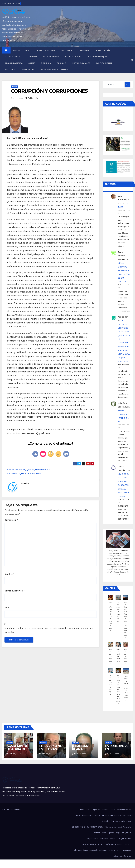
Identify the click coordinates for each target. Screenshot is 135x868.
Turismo (61, 63)
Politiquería (33, 98)
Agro (28, 50)
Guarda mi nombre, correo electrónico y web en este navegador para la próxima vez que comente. (49, 630)
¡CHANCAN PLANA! (80, 748)
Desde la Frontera (124, 810)
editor (27, 483)
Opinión (33, 57)
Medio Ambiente (14, 57)
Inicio (17, 50)
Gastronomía (103, 50)
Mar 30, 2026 (15, 754)
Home (82, 810)
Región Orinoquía (97, 57)
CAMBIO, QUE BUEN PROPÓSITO (26, 473)
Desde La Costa (108, 810)
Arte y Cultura (46, 50)
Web (7, 608)
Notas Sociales (81, 63)
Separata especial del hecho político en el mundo (102, 844)
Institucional (104, 63)
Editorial (10, 70)
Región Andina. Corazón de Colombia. (102, 839)
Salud (32, 63)
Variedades (28, 70)
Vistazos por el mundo (54, 70)
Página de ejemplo (124, 833)
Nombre (9, 574)
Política (46, 63)
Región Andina (51, 57)
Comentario (11, 520)
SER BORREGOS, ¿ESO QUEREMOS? (28, 469)
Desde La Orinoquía (83, 815)
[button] (132, 60)
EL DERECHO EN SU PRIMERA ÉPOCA (88, 827)
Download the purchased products (107, 815)
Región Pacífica (14, 63)
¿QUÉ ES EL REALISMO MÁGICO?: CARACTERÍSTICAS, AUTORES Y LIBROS (123, 485)
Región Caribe (73, 57)
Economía (83, 50)
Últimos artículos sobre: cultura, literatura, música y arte (97, 850)
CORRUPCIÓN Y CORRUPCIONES (49, 91)
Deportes (66, 50)
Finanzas (43, 742)
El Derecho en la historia (121, 821)
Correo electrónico (15, 591)
